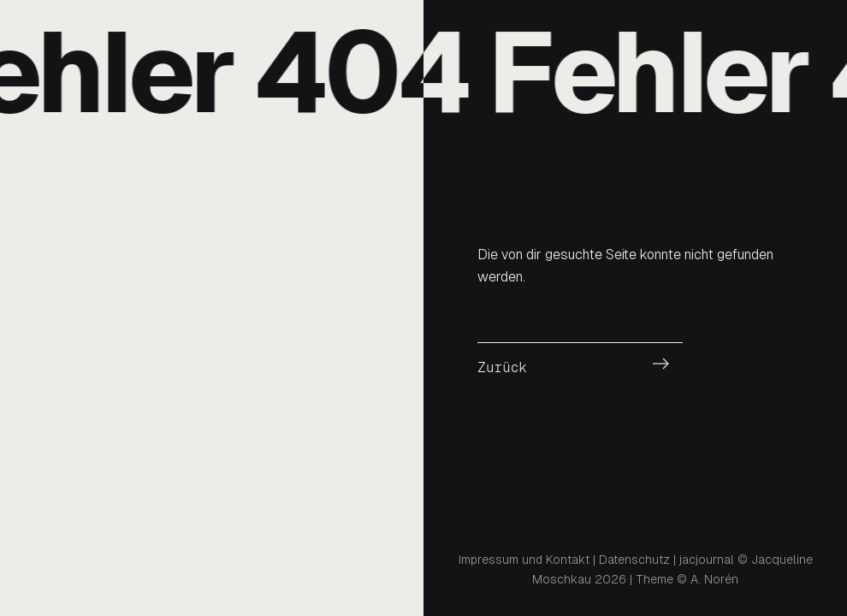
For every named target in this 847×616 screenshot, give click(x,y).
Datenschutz (634, 560)
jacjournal (707, 560)
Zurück (502, 367)
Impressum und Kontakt (524, 560)
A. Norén (714, 579)
